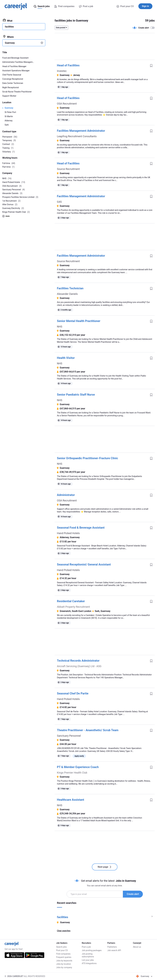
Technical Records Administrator (78, 661)
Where (8, 37)
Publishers (112, 947)
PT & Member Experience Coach (78, 767)
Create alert (133, 894)
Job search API (114, 950)
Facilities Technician (70, 288)
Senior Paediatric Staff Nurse (76, 395)
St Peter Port (10, 112)
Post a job (86, 947)
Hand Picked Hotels (68, 533)
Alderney (9, 121)
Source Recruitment (68, 169)
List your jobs (88, 960)
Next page (105, 867)
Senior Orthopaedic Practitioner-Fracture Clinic (87, 458)
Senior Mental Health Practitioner (79, 321)
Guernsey (9, 108)
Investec (62, 71)
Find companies (63, 954)
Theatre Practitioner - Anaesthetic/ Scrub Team (88, 730)
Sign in (145, 6)
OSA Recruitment (67, 104)
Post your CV (125, 6)
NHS (60, 327)
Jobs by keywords (64, 961)
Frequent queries (64, 957)
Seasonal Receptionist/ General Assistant (84, 564)
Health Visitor (66, 358)
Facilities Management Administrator (81, 131)
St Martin (9, 116)
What (8, 21)
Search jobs (61, 947)
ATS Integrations (89, 963)
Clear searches (64, 931)
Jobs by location (64, 964)
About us (137, 947)
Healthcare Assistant (70, 800)
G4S (59, 202)
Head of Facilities (68, 65)
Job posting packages (92, 950)
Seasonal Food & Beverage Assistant (81, 528)
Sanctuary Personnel (69, 736)
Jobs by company (64, 967)
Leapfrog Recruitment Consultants (77, 136)
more (6, 216)
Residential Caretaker (71, 601)
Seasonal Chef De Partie (73, 693)
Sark (7, 125)
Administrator (66, 495)
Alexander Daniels (67, 294)
